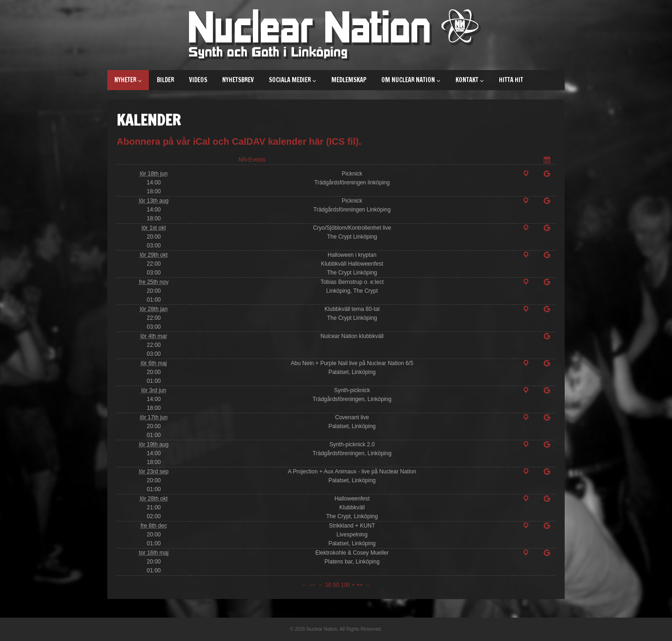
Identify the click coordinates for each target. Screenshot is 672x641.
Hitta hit (511, 80)
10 (328, 585)
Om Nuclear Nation (411, 80)
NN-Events (252, 160)
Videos (198, 80)
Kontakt (470, 80)
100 (345, 585)
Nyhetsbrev (238, 80)
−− (312, 585)
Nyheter (128, 80)
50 (336, 585)
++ (360, 585)
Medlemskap (349, 80)
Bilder (165, 80)
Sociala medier (293, 80)
